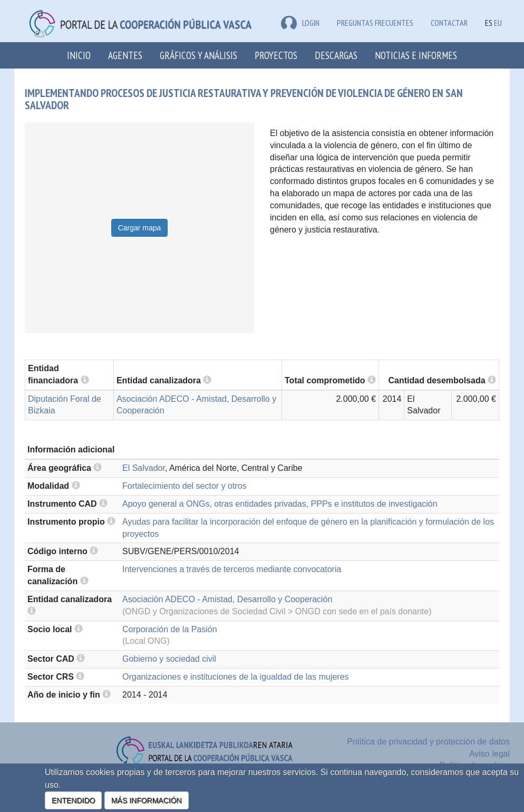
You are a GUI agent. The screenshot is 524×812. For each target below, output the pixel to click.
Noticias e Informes (416, 55)
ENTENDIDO (73, 800)
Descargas (336, 55)
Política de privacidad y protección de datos (428, 742)
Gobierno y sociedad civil (169, 659)
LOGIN (300, 23)
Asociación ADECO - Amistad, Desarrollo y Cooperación (227, 599)
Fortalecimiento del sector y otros (185, 486)
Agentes (125, 55)
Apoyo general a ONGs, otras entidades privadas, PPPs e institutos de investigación (280, 504)
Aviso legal (489, 754)
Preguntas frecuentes (375, 23)
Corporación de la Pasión (170, 629)
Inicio (79, 55)
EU (498, 23)
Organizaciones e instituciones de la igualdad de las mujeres (236, 677)
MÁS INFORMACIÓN (147, 800)
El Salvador (144, 468)
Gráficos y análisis (198, 55)
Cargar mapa (140, 228)
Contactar (449, 23)
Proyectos (276, 55)
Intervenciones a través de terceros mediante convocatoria (232, 569)
